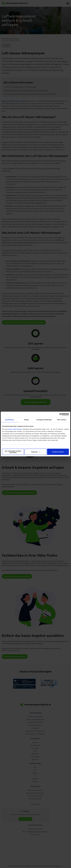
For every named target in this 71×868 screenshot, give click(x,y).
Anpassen (36, 452)
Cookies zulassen (58, 452)
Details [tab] (26, 420)
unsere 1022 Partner (15, 429)
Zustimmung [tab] (9, 420)
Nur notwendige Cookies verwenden (13, 452)
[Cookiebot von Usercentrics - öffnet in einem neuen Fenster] (61, 414)
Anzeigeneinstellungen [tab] (44, 420)
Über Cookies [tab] (62, 420)
